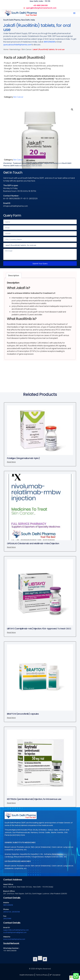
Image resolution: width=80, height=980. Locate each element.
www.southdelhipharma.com (14, 939)
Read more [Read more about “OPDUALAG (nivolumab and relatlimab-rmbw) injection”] (11, 547)
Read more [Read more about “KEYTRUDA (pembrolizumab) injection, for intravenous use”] (11, 803)
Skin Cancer (27, 49)
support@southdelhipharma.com (16, 930)
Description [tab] (14, 275)
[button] (74, 13)
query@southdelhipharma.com (17, 45)
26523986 (7, 918)
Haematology (15, 49)
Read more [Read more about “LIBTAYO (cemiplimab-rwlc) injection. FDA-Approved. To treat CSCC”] (11, 632)
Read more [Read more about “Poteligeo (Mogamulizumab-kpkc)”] (11, 462)
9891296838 (49, 42)
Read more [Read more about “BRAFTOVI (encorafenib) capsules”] (11, 718)
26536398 (16, 912)
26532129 (7, 912)
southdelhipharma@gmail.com (15, 932)
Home (6, 49)
